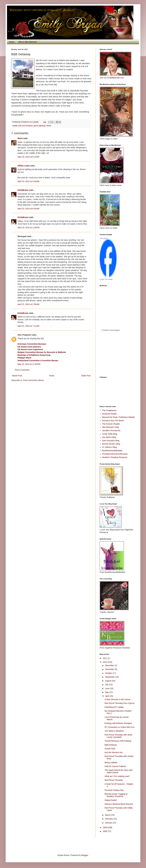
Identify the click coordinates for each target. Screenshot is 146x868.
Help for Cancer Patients (115, 766)
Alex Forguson (24, 335)
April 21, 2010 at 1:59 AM (28, 304)
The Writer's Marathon (114, 731)
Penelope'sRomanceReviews (115, 454)
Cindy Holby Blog (110, 434)
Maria (20, 138)
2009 (105, 827)
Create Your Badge (106, 279)
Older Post (86, 376)
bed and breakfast (26, 126)
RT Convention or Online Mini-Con (120, 727)
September (110, 677)
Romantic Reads (109, 414)
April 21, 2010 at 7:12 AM (28, 326)
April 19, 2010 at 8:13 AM (28, 157)
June (107, 688)
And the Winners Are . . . (115, 752)
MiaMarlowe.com (117, 78)
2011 (105, 658)
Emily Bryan (104, 238)
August (108, 681)
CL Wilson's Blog (110, 447)
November (110, 669)
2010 (105, 662)
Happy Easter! (111, 800)
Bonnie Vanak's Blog (111, 444)
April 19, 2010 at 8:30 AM (28, 181)
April (107, 696)
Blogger (85, 855)
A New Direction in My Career (118, 699)
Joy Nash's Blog (109, 437)
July (107, 685)
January (109, 823)
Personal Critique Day (114, 790)
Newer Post (17, 376)
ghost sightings (40, 126)
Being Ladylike (111, 763)
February (109, 819)
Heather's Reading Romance (115, 457)
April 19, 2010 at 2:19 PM (28, 228)
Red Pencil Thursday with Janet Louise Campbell (118, 736)
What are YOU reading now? (117, 776)
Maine (49, 126)
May (107, 692)
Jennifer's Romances (111, 430)
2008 (105, 831)
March (108, 815)
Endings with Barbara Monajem (118, 723)
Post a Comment (22, 370)
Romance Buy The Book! (113, 421)
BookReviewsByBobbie (112, 451)
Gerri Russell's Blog (111, 441)
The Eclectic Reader (111, 424)
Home (12, 42)
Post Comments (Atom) (33, 380)
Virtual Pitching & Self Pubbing (118, 741)
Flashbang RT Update (114, 707)
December (110, 665)
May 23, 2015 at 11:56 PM (29, 364)
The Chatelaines (109, 410)
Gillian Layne (24, 166)
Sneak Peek (110, 749)
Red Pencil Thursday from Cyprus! (120, 703)
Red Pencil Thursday (114, 780)
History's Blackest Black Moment (119, 804)
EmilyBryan (23, 190)
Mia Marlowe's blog (111, 427)
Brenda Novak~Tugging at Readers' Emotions (116, 795)
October (109, 673)
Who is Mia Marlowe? (28, 42)
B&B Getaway (111, 745)
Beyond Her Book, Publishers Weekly (118, 417)
